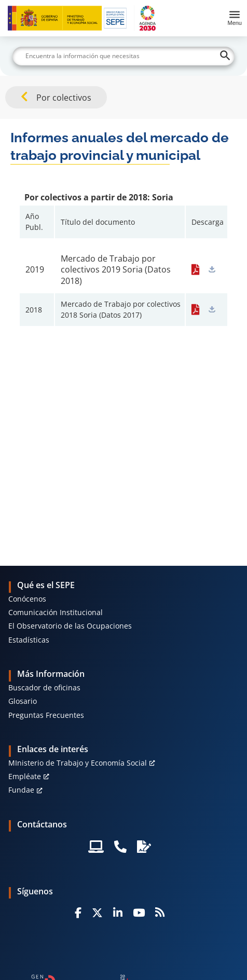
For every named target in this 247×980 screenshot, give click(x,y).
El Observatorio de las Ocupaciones (70, 626)
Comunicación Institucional (56, 612)
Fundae (21, 790)
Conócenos (27, 599)
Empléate (25, 776)
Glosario (23, 701)
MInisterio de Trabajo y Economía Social (78, 763)
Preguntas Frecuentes (46, 715)
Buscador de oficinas (44, 688)
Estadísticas (29, 640)
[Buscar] (124, 56)
